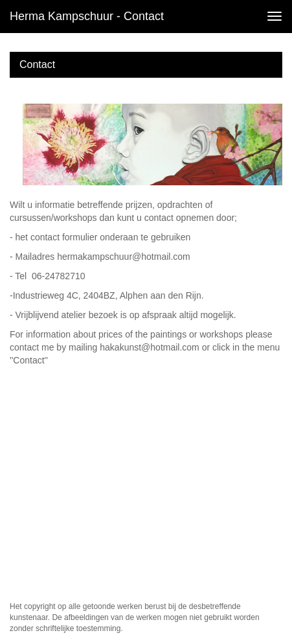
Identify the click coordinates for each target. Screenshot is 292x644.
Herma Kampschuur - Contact (87, 16)
